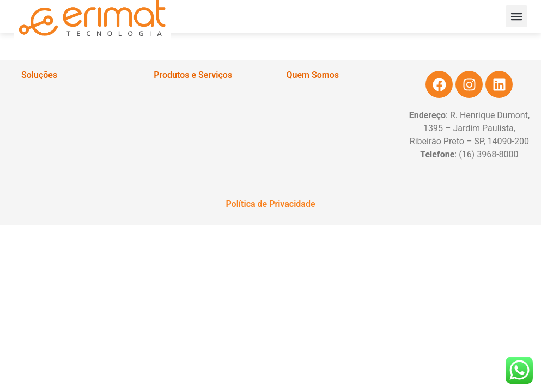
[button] (516, 16)
